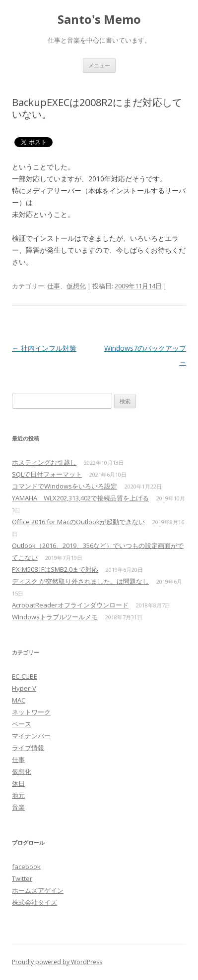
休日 (18, 783)
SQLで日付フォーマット (47, 474)
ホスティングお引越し (44, 462)
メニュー (99, 65)
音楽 (18, 807)
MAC (19, 700)
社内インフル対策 (44, 348)
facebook (26, 867)
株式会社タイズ (34, 902)
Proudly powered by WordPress (57, 962)
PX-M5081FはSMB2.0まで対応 (55, 569)
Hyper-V (24, 688)
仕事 (54, 286)
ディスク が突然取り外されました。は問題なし (80, 581)
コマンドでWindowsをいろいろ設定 (65, 486)
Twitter (22, 878)
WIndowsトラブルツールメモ (55, 617)
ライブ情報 (28, 748)
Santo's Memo (99, 20)
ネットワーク (31, 712)
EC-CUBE (25, 676)
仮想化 (76, 286)
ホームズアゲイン (38, 890)
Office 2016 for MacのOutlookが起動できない (78, 522)
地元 (18, 795)
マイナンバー (31, 736)
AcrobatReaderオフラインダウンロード (70, 605)
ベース (22, 724)
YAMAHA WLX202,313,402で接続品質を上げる (80, 498)
